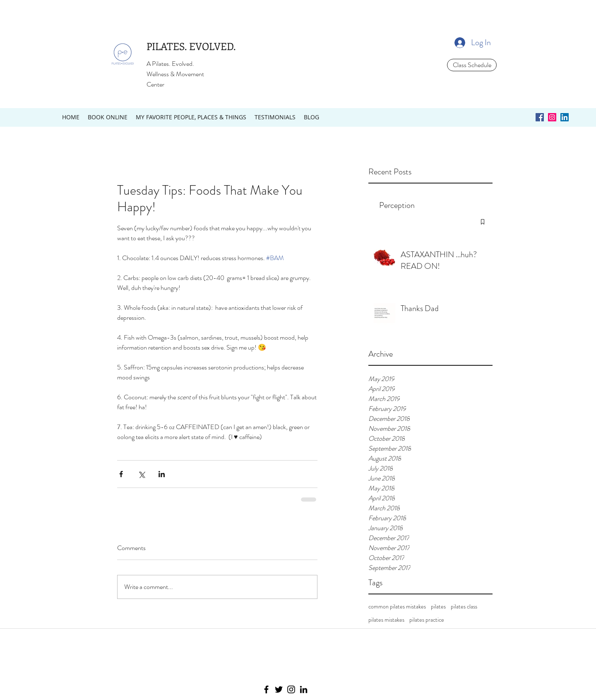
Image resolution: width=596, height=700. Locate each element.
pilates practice (427, 620)
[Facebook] (266, 689)
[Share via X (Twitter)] (141, 474)
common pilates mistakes (397, 607)
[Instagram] (291, 689)
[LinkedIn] (304, 689)
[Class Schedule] (472, 65)
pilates (438, 607)
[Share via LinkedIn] (162, 474)
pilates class (464, 607)
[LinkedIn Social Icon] (565, 117)
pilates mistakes (386, 620)
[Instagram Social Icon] (552, 117)
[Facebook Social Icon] (540, 117)
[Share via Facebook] (121, 474)
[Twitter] (279, 689)
